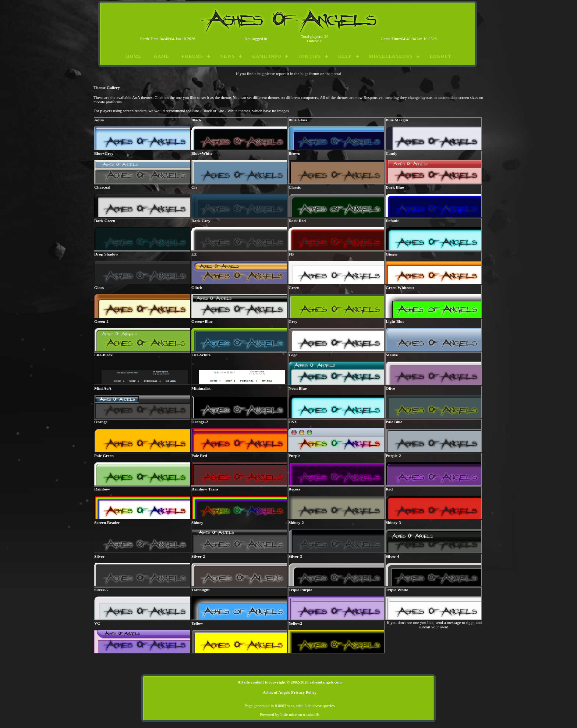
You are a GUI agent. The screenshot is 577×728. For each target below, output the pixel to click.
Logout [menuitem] (441, 56)
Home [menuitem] (134, 56)
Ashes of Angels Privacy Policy (290, 692)
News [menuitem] (228, 56)
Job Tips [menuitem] (310, 56)
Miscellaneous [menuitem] (391, 56)
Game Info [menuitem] (267, 56)
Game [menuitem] (161, 56)
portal (336, 74)
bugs (304, 74)
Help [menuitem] (345, 56)
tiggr (470, 622)
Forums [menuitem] (192, 56)
